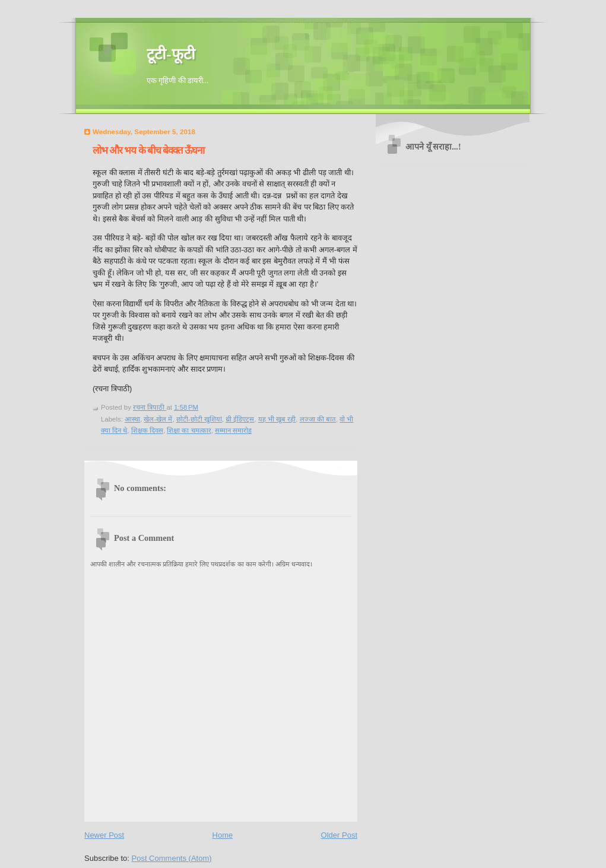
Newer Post (104, 835)
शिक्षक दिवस (147, 430)
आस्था (132, 419)
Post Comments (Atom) (172, 858)
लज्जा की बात (318, 419)
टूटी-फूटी (171, 54)
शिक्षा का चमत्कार (189, 430)
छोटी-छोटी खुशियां (199, 419)
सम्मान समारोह (233, 430)
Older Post (339, 835)
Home (223, 835)
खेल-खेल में (158, 419)
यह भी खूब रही (277, 419)
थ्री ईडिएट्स (240, 419)
